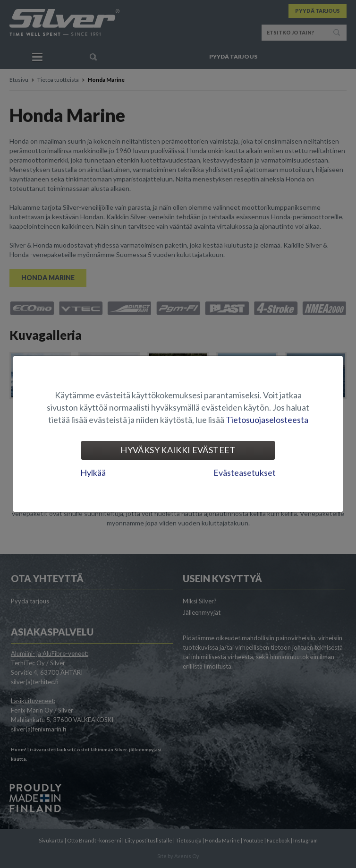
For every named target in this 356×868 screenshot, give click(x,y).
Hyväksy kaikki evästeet (178, 450)
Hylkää (93, 473)
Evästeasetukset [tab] (245, 473)
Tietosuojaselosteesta (267, 420)
